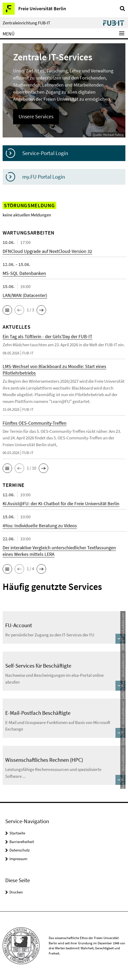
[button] (7, 310)
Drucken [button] (16, 892)
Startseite (17, 833)
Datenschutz (20, 850)
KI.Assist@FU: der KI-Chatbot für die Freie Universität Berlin (61, 504)
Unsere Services (36, 116)
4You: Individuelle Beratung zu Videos (40, 526)
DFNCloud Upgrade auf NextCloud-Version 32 (47, 251)
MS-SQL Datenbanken (24, 273)
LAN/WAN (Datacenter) (25, 295)
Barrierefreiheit (22, 842)
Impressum (18, 859)
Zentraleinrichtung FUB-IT (26, 23)
